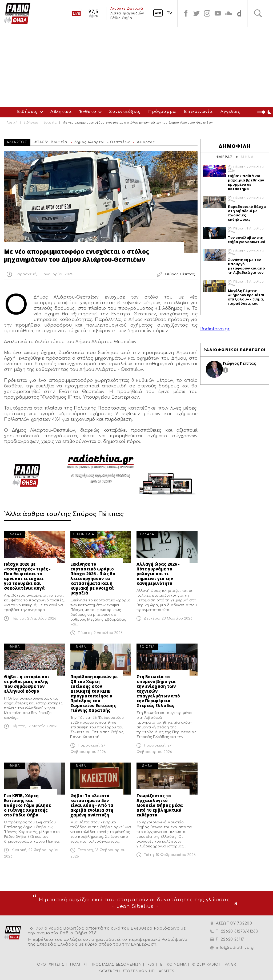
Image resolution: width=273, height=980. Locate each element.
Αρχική (12, 123)
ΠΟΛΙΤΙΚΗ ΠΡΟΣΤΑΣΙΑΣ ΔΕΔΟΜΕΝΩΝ (106, 965)
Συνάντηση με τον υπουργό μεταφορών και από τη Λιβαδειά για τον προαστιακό (246, 266)
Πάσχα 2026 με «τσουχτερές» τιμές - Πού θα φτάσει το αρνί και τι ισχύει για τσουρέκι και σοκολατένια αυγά (27, 576)
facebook (186, 13)
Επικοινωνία (198, 112)
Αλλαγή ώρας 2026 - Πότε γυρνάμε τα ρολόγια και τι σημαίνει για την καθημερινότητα (158, 574)
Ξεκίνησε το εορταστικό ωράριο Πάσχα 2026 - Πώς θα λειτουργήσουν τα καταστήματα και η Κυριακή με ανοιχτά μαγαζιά (93, 578)
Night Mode (265, 112)
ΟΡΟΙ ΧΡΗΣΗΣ (51, 965)
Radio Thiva (17, 13)
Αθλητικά (61, 112)
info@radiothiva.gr (236, 948)
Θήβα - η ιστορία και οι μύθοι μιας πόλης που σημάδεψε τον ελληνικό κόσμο (27, 684)
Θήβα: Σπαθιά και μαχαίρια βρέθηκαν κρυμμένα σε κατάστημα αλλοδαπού (246, 182)
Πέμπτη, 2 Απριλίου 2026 (34, 618)
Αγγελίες (230, 112)
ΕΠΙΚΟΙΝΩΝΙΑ (173, 965)
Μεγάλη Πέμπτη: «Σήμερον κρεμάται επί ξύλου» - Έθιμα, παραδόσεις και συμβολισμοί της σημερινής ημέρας (246, 297)
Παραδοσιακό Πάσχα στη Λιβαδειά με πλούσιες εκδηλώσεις (247, 213)
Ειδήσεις (27, 112)
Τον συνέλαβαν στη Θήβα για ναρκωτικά (247, 240)
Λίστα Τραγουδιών (127, 13)
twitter (196, 13)
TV (169, 13)
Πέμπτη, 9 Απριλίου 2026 (246, 169)
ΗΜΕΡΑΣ (224, 157)
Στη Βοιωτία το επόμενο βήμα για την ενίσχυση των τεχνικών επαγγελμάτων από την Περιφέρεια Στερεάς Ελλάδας (158, 691)
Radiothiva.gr (215, 329)
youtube (218, 13)
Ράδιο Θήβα (121, 18)
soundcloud (228, 13)
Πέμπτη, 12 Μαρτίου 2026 (34, 726)
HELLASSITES (162, 971)
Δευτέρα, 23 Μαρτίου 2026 (168, 618)
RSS (151, 965)
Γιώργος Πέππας (239, 363)
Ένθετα (88, 112)
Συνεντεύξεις (125, 112)
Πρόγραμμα (162, 112)
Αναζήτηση (258, 13)
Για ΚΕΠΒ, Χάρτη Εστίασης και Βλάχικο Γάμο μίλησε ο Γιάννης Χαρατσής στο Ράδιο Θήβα (27, 805)
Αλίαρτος (146, 142)
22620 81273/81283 (240, 931)
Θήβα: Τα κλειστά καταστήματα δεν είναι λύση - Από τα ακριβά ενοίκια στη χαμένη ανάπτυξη (92, 805)
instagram (207, 13)
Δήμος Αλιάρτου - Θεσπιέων (102, 142)
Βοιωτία (50, 123)
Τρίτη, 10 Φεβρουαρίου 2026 (170, 855)
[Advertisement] (136, 67)
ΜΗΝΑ (247, 157)
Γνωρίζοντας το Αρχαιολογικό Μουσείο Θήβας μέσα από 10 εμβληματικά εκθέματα (160, 805)
